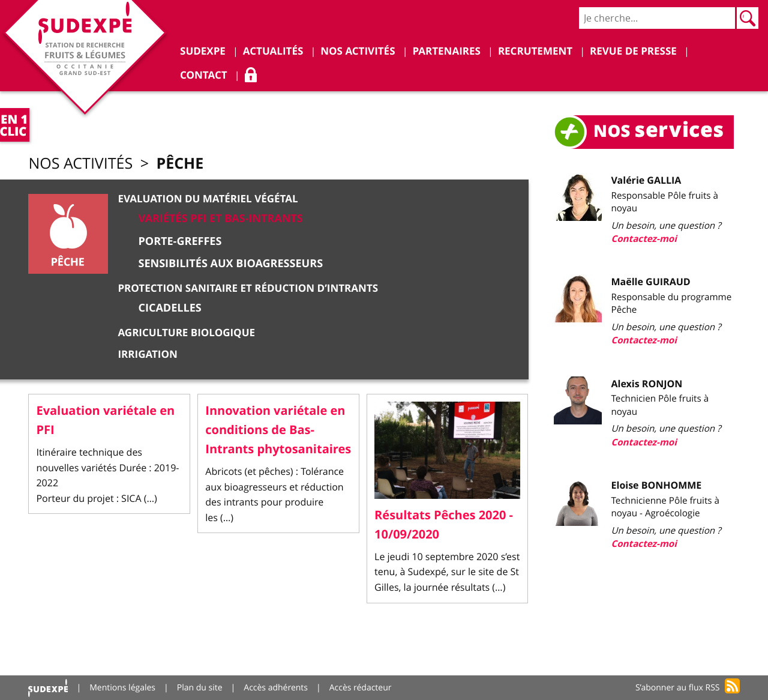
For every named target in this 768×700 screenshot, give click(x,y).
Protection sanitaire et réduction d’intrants (248, 288)
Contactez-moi (644, 239)
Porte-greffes (180, 241)
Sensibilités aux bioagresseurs (230, 263)
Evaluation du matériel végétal (208, 199)
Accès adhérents (276, 688)
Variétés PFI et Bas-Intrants (220, 218)
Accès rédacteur (361, 688)
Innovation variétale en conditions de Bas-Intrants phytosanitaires (278, 430)
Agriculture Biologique (186, 333)
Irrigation (147, 355)
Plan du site (200, 688)
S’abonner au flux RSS (678, 688)
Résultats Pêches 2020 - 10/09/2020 (444, 525)
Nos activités (80, 164)
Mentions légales (122, 688)
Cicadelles (169, 308)
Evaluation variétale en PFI (105, 421)
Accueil (48, 688)
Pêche (180, 163)
